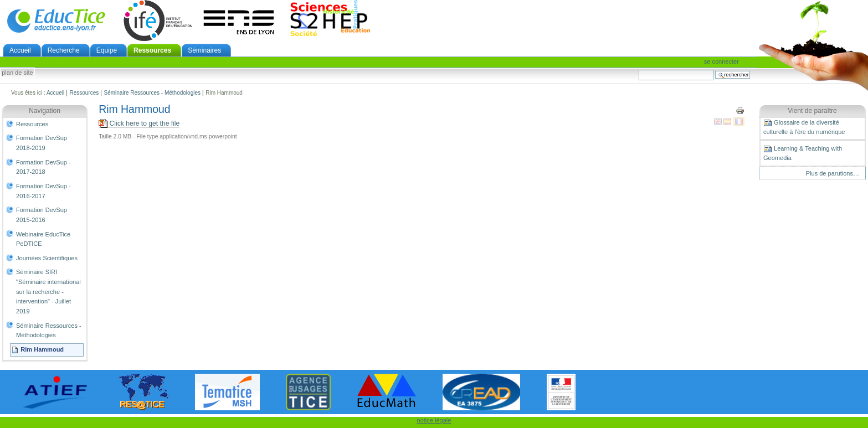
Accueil (20, 50)
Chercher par (638, 69)
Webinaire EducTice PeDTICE (43, 239)
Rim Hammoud (42, 349)
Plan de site (17, 73)
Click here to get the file (139, 124)
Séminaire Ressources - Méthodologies (152, 93)
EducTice (56, 20)
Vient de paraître (812, 111)
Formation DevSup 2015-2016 (42, 215)
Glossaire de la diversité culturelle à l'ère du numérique (804, 127)
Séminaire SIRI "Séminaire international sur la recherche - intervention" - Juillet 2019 (48, 292)
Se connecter (721, 61)
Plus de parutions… (833, 173)
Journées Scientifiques (47, 258)
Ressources (152, 50)
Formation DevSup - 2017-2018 (43, 167)
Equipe (107, 50)
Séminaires (204, 50)
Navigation (45, 111)
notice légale (434, 420)
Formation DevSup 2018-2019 (42, 143)
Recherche (64, 50)
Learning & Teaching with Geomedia (803, 153)
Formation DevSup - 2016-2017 (43, 191)
